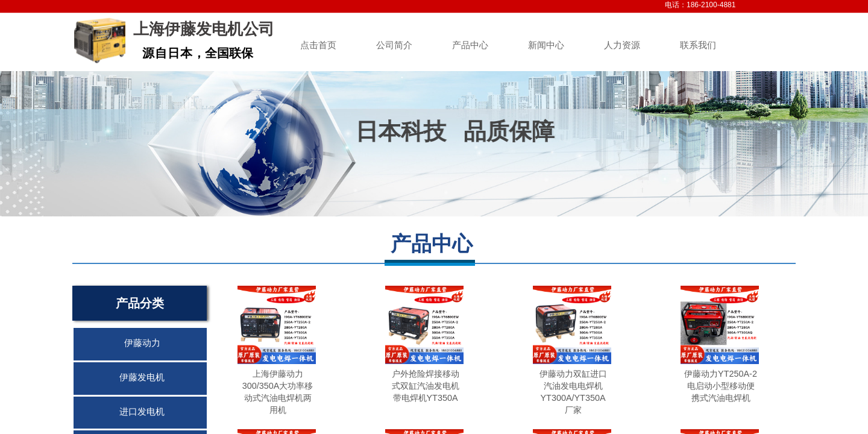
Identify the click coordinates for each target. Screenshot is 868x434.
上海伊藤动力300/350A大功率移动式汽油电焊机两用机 (278, 392)
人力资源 (622, 45)
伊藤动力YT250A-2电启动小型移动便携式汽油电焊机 (721, 386)
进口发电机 (142, 412)
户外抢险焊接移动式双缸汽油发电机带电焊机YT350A (426, 386)
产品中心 (470, 45)
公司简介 (394, 45)
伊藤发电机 (142, 377)
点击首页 (318, 45)
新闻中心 (546, 45)
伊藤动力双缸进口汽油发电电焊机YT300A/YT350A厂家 (573, 392)
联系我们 (698, 45)
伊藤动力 (142, 343)
